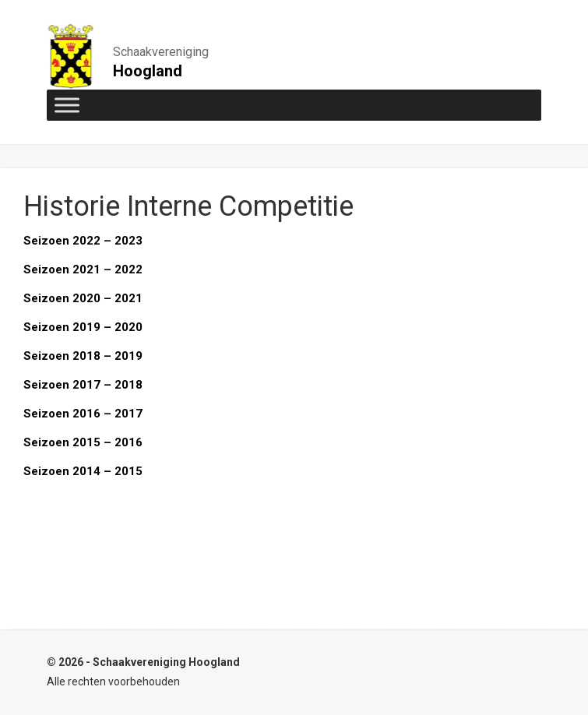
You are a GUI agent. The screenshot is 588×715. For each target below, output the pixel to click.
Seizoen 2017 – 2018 (83, 385)
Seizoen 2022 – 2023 (83, 241)
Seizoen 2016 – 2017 (83, 414)
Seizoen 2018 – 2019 (83, 356)
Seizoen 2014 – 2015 (83, 471)
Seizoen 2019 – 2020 (83, 327)
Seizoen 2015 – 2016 (83, 442)
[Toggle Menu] (67, 105)
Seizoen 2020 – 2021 (83, 298)
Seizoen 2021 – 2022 (83, 269)
